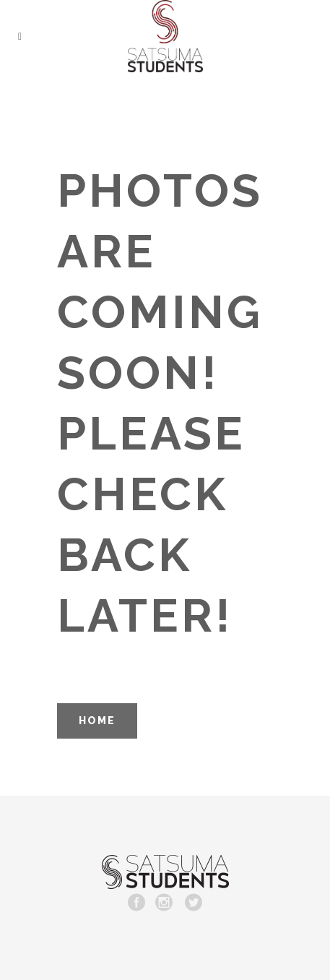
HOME (97, 721)
